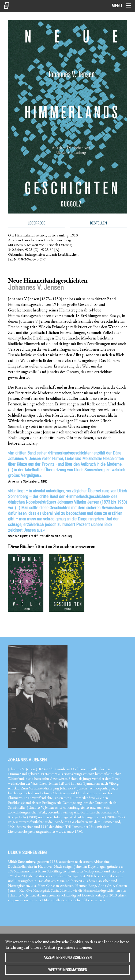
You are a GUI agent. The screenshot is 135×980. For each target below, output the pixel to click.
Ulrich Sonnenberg (27, 853)
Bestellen (98, 223)
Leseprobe (37, 223)
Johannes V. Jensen (27, 760)
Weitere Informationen (68, 970)
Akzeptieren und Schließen (67, 958)
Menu (121, 6)
